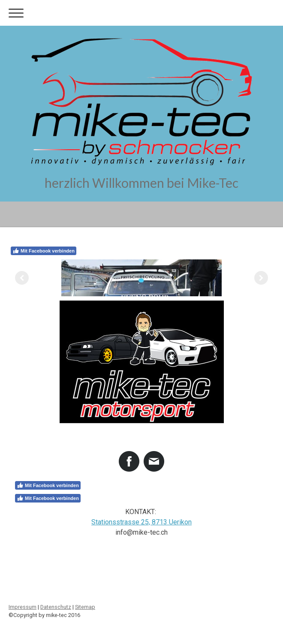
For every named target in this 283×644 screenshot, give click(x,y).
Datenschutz (56, 607)
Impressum (23, 607)
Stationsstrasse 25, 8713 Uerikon (141, 522)
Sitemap (85, 607)
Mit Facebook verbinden (44, 251)
